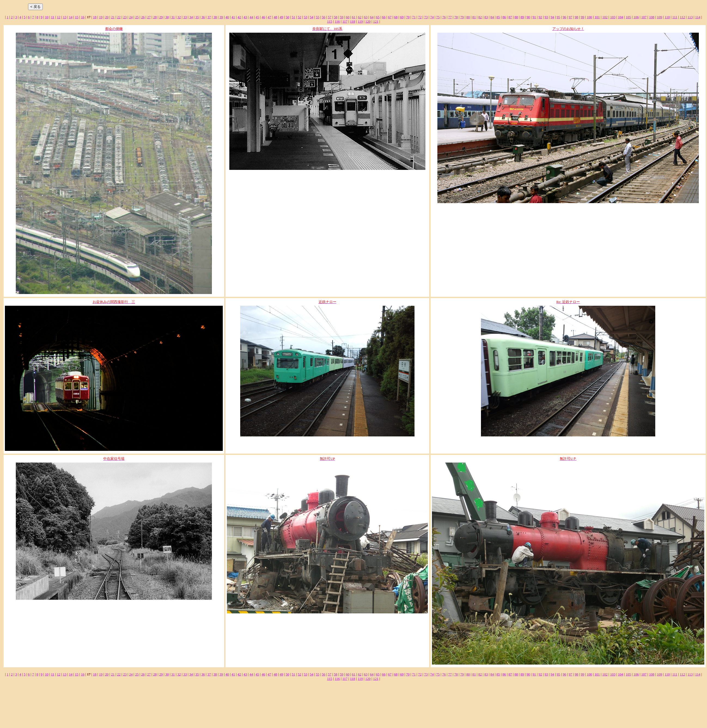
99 (582, 17)
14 (71, 17)
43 (245, 17)
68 (396, 17)
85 (498, 17)
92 (540, 17)
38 (215, 17)
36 (203, 17)
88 (516, 17)
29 (161, 17)
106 (636, 17)
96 (564, 17)
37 (209, 17)
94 (552, 17)
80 (468, 17)
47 (269, 17)
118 (353, 21)
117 (345, 21)
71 (414, 17)
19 (101, 17)
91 (534, 17)
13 (65, 17)
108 (652, 17)
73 (426, 17)
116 (337, 21)
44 (251, 17)
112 (682, 17)
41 (233, 17)
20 (107, 17)
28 (155, 17)
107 (644, 17)
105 (628, 17)
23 (125, 17)
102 (605, 17)
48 (275, 17)
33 (185, 17)
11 (53, 17)
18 (95, 17)
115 (330, 21)
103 (613, 17)
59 (342, 17)
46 (263, 17)
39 (221, 17)
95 (558, 17)
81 (474, 17)
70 (408, 17)
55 (317, 17)
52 (299, 17)
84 (492, 17)
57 (330, 17)
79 (462, 17)
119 (360, 21)
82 (480, 17)
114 (698, 17)
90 (528, 17)
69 (402, 17)
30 (167, 17)
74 (432, 17)
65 (378, 17)
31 (173, 17)
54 (311, 17)
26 (143, 17)
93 (546, 17)
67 (390, 17)
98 (576, 17)
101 (597, 17)
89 (522, 17)
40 (227, 17)
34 (191, 17)
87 (510, 17)
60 (348, 17)
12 (59, 17)
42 (239, 17)
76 (444, 17)
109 (660, 17)
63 (366, 17)
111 (675, 17)
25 (137, 17)
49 (281, 17)
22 (119, 17)
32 (179, 17)
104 (621, 17)
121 (376, 21)
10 (47, 17)
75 (438, 17)
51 (293, 17)
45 (257, 17)
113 (690, 17)
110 (667, 17)
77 (450, 17)
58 (336, 17)
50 (287, 17)
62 (360, 17)
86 (504, 17)
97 (570, 17)
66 (384, 17)
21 (113, 17)
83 (486, 17)
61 (354, 17)
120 (368, 21)
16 (83, 17)
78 (456, 17)
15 (77, 17)
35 (197, 17)
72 (420, 17)
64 (372, 17)
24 (131, 17)
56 (324, 17)
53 (305, 17)
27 (149, 17)
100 (589, 17)
